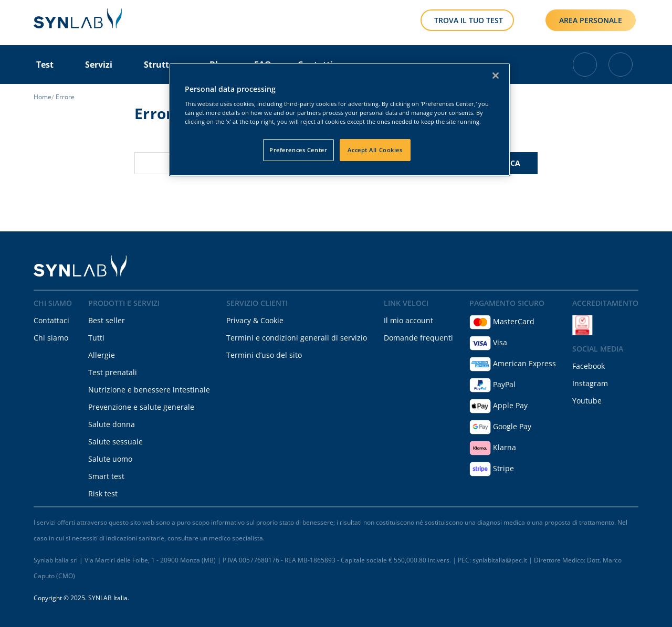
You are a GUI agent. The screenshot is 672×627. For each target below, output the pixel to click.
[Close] (496, 76)
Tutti (96, 338)
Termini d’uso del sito (264, 355)
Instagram (590, 383)
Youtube (587, 401)
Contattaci (51, 320)
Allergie (102, 355)
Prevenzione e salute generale (141, 407)
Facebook (589, 366)
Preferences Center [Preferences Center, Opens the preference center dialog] (298, 150)
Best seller (107, 320)
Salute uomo (110, 459)
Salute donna (112, 424)
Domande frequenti (418, 338)
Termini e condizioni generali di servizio (297, 338)
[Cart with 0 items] (585, 65)
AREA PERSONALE (591, 20)
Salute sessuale (115, 442)
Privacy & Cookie (255, 320)
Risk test (103, 493)
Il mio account (408, 320)
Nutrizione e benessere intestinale (149, 390)
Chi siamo (51, 338)
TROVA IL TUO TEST (469, 20)
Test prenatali (113, 372)
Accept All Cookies (375, 150)
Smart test (106, 476)
